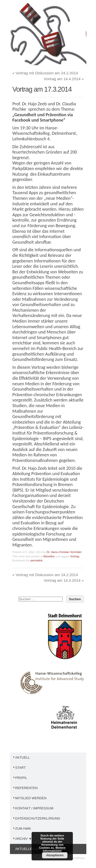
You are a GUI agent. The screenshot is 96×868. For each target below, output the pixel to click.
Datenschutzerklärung (36, 818)
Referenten (25, 788)
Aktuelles (49, 556)
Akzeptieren (55, 855)
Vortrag (74, 556)
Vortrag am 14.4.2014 (64, 79)
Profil (20, 778)
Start (19, 768)
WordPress (78, 858)
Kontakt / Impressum (33, 808)
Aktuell (21, 757)
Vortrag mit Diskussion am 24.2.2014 (45, 73)
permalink (36, 560)
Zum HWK (22, 829)
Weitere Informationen (54, 849)
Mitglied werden (30, 798)
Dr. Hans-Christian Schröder (64, 552)
